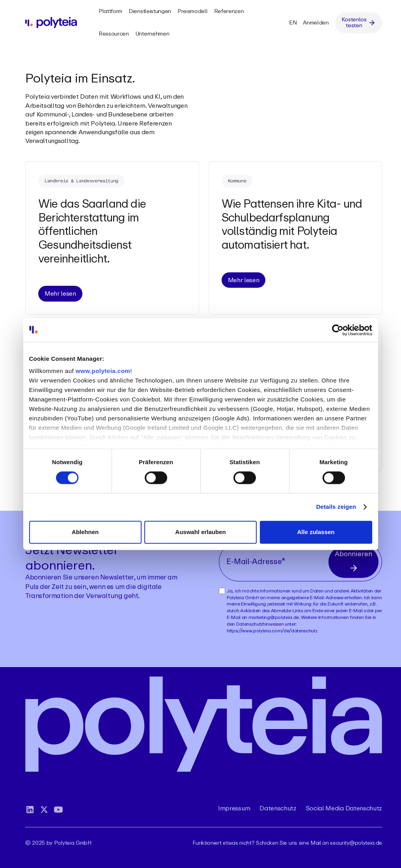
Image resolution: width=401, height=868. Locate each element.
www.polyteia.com (103, 371)
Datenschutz (278, 808)
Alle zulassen (316, 532)
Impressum (234, 808)
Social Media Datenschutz (344, 808)
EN (293, 22)
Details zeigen (336, 507)
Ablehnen (85, 532)
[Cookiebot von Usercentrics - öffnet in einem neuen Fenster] (338, 330)
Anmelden (316, 22)
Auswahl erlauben (200, 532)
